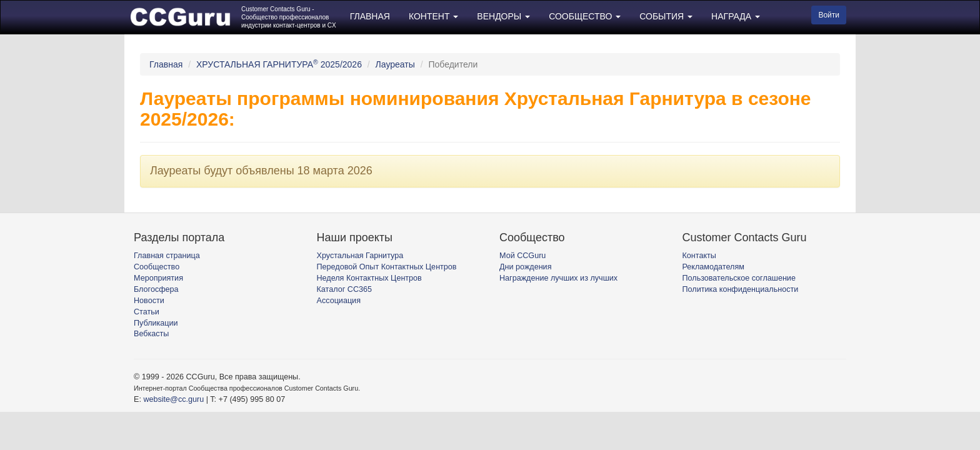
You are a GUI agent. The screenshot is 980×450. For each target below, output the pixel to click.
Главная (166, 64)
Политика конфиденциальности (741, 289)
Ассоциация (339, 301)
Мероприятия (158, 278)
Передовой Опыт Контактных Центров (387, 267)
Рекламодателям (713, 267)
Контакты (699, 256)
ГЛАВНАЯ (370, 16)
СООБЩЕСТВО (585, 16)
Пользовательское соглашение (739, 278)
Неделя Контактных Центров (369, 278)
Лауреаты (395, 64)
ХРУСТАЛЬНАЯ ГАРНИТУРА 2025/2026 (279, 64)
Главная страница (167, 256)
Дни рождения (525, 267)
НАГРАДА (736, 16)
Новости (149, 301)
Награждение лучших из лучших (558, 278)
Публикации (156, 323)
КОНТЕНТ (433, 16)
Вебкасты (151, 334)
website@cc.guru (173, 399)
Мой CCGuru (522, 256)
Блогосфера (156, 289)
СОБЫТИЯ (666, 16)
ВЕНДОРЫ (503, 16)
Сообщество (157, 267)
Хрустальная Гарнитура (360, 256)
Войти (829, 15)
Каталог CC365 (344, 289)
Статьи (147, 312)
